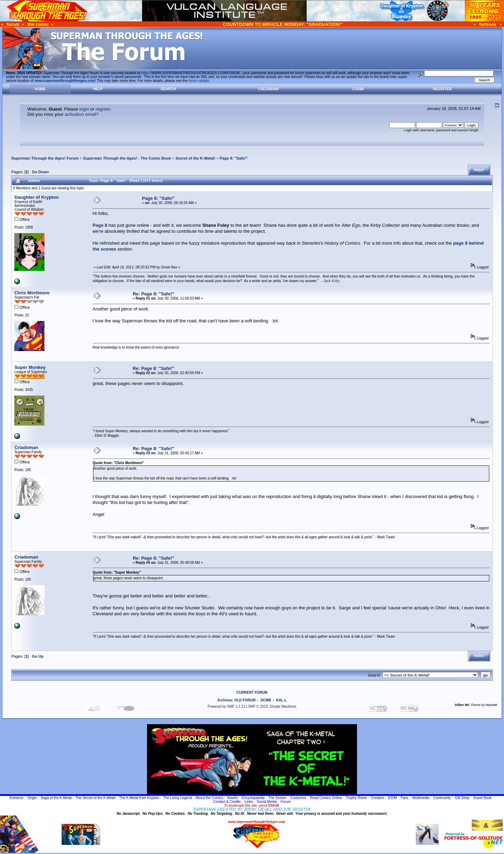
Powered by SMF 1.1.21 (226, 706)
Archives (225, 700)
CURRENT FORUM (252, 692)
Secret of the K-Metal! (196, 158)
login (84, 109)
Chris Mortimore (32, 293)
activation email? (82, 114)
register (103, 109)
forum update (199, 81)
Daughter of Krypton (36, 197)
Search (168, 89)
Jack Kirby (331, 281)
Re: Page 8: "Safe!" (153, 294)
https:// (190, 73)
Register (442, 89)
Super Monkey (30, 367)
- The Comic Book (127, 158)
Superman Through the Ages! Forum (45, 158)
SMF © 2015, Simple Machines (272, 706)
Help (98, 89)
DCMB (266, 700)
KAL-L (281, 700)
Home (40, 89)
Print (479, 170)
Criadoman (26, 447)
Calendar (268, 89)
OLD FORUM (245, 700)
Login (358, 89)
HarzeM (491, 705)
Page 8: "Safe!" (234, 158)
